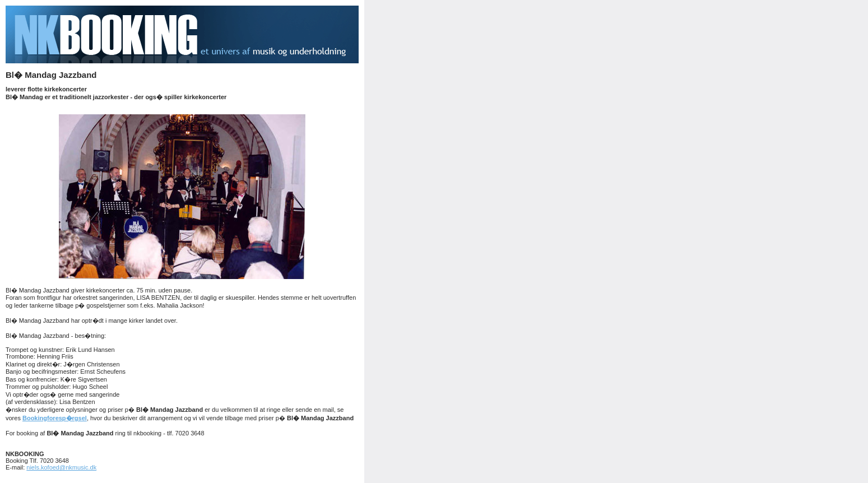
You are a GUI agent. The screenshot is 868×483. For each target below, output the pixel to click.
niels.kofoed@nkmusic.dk (61, 467)
